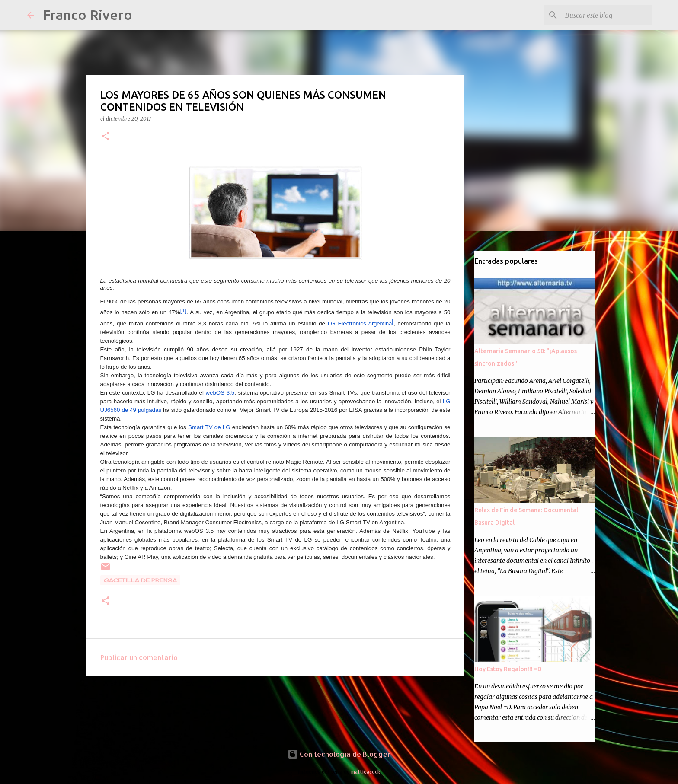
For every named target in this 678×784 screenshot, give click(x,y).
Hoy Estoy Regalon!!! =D (508, 669)
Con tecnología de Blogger (339, 754)
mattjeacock (366, 772)
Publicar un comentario (139, 657)
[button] (106, 137)
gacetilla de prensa (140, 580)
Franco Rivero (88, 15)
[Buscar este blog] (607, 15)
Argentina (360, 323)
